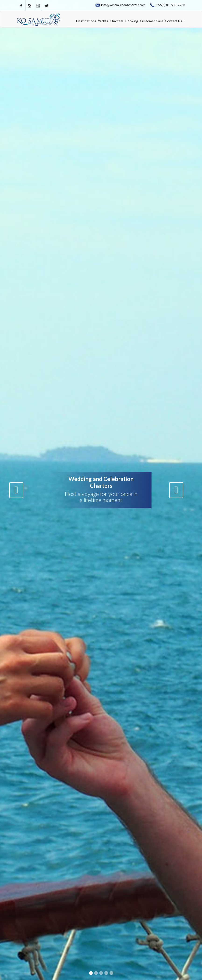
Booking (132, 21)
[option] (101, 490)
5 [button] (112, 973)
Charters (117, 21)
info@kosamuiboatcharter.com (120, 5)
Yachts (103, 21)
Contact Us (174, 21)
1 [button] (91, 973)
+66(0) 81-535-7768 (168, 5)
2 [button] (96, 973)
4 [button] (107, 973)
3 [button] (102, 973)
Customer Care (152, 21)
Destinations (86, 21)
